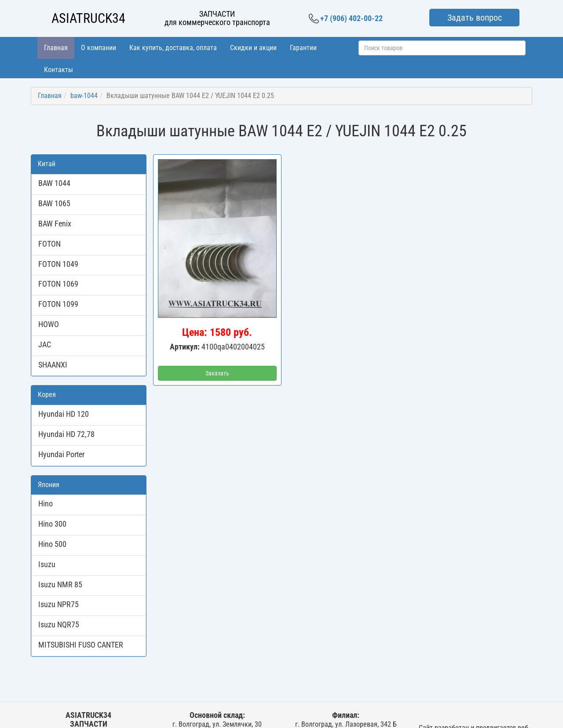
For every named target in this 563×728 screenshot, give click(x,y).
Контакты (58, 70)
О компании (99, 48)
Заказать (217, 373)
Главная (56, 48)
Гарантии (303, 48)
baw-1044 (84, 96)
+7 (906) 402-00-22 (346, 18)
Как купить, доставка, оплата (173, 48)
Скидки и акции (253, 48)
